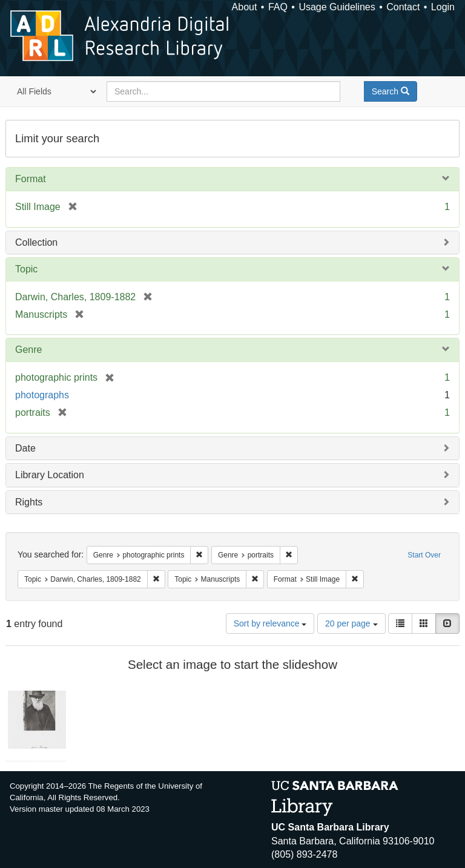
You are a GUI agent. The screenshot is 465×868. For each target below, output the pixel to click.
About (245, 7)
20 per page (351, 623)
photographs (42, 395)
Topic (26, 269)
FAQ (278, 7)
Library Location (50, 475)
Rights (29, 502)
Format (31, 179)
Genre (28, 350)
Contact (403, 7)
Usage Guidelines (337, 7)
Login (443, 7)
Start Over (424, 555)
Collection (36, 242)
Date (25, 448)
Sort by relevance (270, 623)
